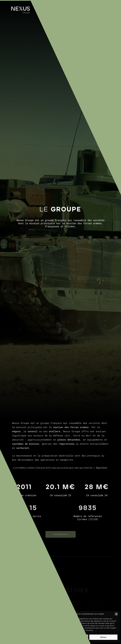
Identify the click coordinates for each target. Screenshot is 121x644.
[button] (116, 614)
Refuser (103, 637)
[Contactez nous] (61, 534)
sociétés (94, 423)
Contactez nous (56, 534)
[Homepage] (21, 13)
